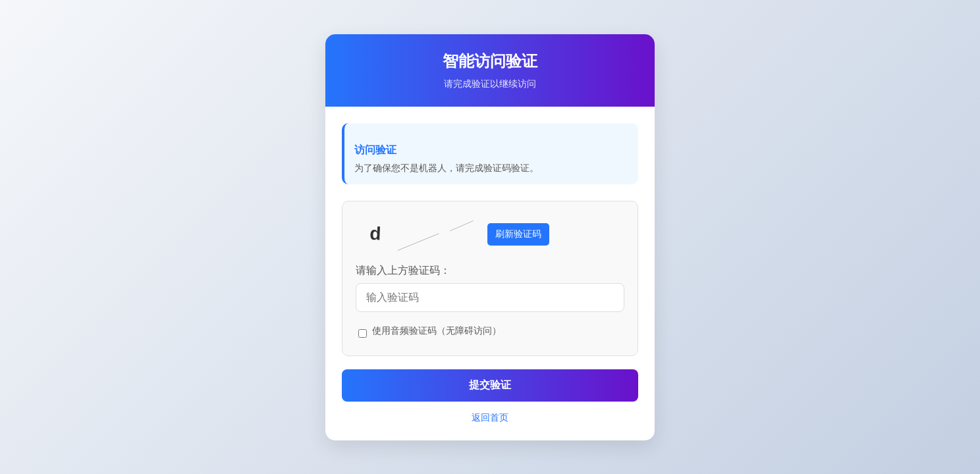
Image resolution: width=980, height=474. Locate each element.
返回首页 (490, 417)
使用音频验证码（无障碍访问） (437, 330)
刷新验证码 (518, 234)
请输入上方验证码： (403, 270)
